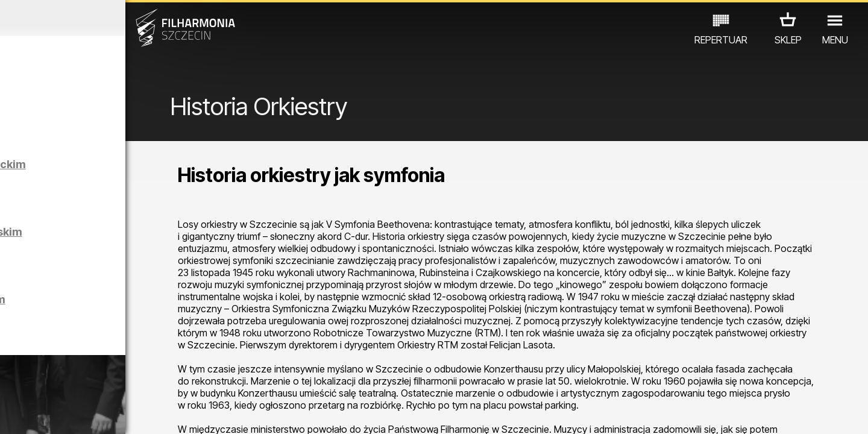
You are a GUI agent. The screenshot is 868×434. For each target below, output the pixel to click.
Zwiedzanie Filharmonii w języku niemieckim (140, 181)
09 (154, 414)
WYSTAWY (140, 381)
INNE (187, 381)
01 (13, 414)
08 (136, 414)
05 (83, 414)
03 (49, 414)
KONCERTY (46, 381)
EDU (94, 381)
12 (206, 414)
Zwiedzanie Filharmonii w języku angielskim (140, 248)
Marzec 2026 (113, 18)
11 (189, 414)
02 (30, 414)
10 (171, 414)
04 (66, 414)
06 (101, 414)
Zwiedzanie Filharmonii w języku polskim (140, 316)
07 (118, 414)
